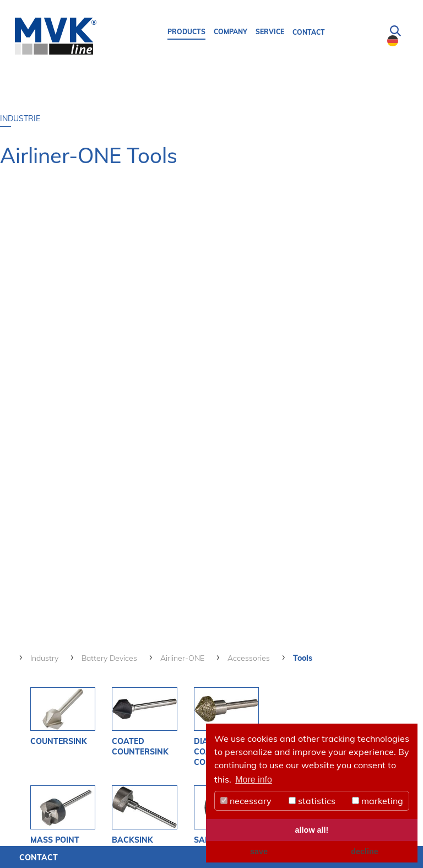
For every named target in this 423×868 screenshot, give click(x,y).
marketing (378, 801)
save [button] (259, 851)
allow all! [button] (312, 830)
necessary (246, 801)
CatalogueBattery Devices (361, 528)
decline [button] (365, 851)
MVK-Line (48, 755)
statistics (312, 801)
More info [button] (254, 780)
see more (72, 713)
